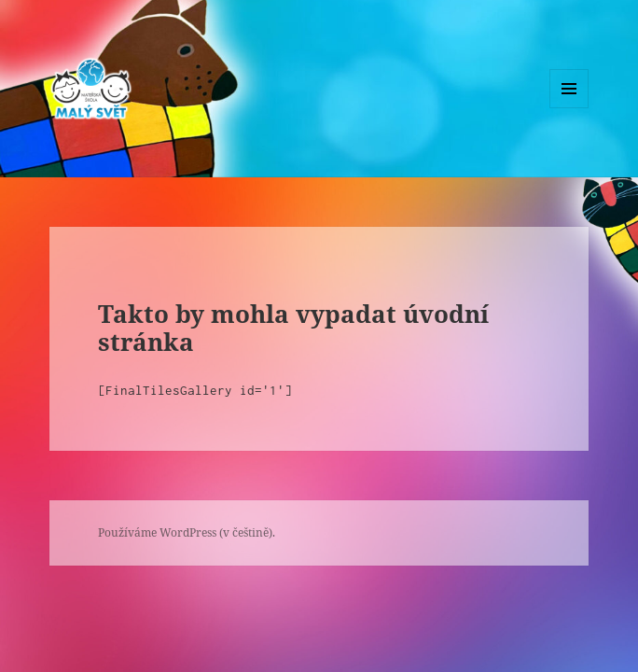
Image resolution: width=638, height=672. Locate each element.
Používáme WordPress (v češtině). (187, 532)
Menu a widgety (569, 108)
